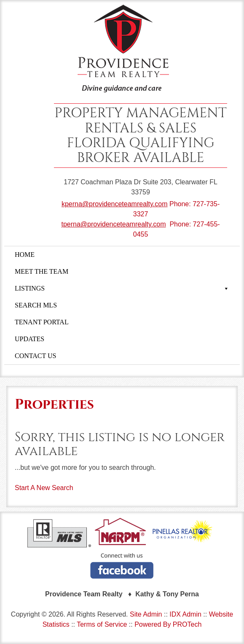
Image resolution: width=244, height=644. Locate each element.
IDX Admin (185, 614)
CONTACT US (35, 356)
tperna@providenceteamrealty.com (113, 224)
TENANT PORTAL (42, 322)
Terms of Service (102, 624)
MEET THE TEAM (42, 271)
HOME (25, 255)
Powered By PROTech (168, 624)
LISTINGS (122, 288)
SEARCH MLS (36, 305)
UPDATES (29, 339)
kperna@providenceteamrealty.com (115, 204)
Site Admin (146, 614)
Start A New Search (44, 488)
